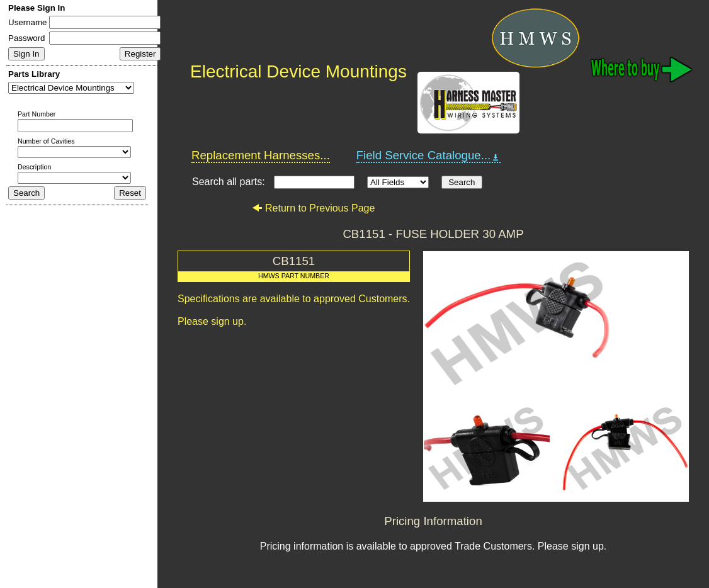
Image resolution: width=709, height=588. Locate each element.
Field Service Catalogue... (429, 155)
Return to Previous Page (313, 208)
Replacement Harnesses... (261, 155)
